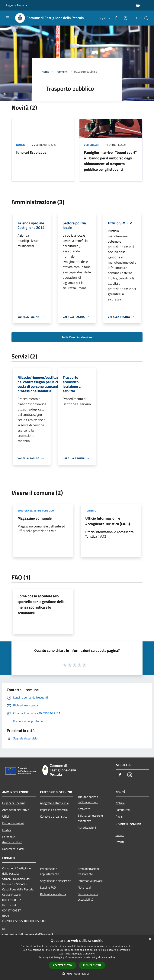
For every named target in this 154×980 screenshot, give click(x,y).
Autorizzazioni (87, 828)
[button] (77, 974)
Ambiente (84, 809)
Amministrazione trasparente (89, 871)
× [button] (150, 939)
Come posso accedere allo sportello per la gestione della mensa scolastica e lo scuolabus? (41, 604)
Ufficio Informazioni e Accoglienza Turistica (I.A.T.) (108, 521)
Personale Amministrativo (12, 839)
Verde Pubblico (44, 510)
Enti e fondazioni (13, 823)
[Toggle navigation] (8, 18)
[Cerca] (146, 18)
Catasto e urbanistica (54, 816)
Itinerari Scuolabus (31, 152)
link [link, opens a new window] (113, 957)
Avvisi (119, 816)
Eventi (120, 842)
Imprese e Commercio (54, 810)
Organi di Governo (14, 803)
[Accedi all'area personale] (138, 6)
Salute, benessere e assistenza (90, 818)
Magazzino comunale (35, 518)
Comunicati (91, 145)
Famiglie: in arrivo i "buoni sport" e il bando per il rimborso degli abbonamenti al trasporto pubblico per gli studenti (110, 161)
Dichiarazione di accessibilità (88, 897)
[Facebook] (114, 18)
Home (45, 72)
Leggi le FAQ (48, 887)
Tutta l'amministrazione (77, 337)
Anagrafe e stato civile (54, 803)
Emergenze (25, 510)
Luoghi (120, 835)
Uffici (6, 816)
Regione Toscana (16, 5)
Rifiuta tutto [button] (92, 965)
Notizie (21, 145)
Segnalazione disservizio (56, 881)
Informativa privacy (90, 881)
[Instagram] (124, 18)
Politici (7, 830)
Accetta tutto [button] (63, 965)
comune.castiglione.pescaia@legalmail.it (29, 934)
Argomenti (61, 72)
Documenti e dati (13, 849)
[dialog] (77, 958)
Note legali (85, 887)
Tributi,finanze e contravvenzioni (88, 799)
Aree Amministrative (16, 810)
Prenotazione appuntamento (50, 871)
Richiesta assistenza (53, 894)
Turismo (91, 510)
